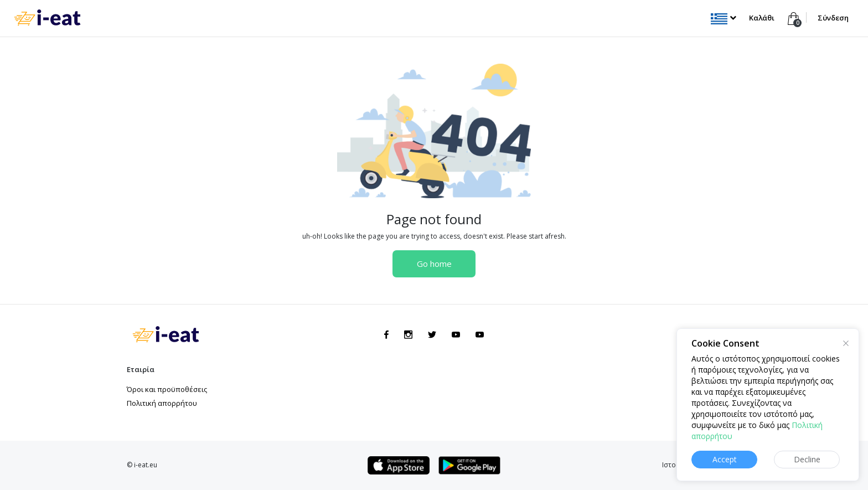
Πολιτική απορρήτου (162, 403)
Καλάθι (763, 18)
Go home (434, 264)
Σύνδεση (833, 18)
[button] (723, 18)
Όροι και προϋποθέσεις (167, 389)
